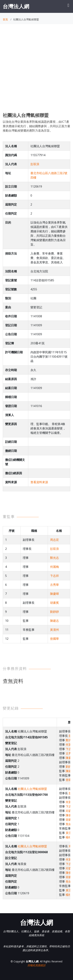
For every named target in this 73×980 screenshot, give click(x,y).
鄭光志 (54, 558)
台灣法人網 (16, 6)
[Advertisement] (36, 72)
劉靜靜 (54, 612)
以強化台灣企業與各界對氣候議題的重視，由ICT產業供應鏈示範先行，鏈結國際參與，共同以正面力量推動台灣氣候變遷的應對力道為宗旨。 (36, 126)
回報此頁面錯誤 (36, 965)
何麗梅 (54, 567)
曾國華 (54, 639)
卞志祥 (54, 576)
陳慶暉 (54, 594)
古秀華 (54, 585)
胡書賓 (54, 603)
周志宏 (54, 540)
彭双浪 (35, 164)
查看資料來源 (39, 482)
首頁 (5, 19)
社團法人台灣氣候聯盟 (32, 789)
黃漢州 (54, 630)
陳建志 (54, 621)
